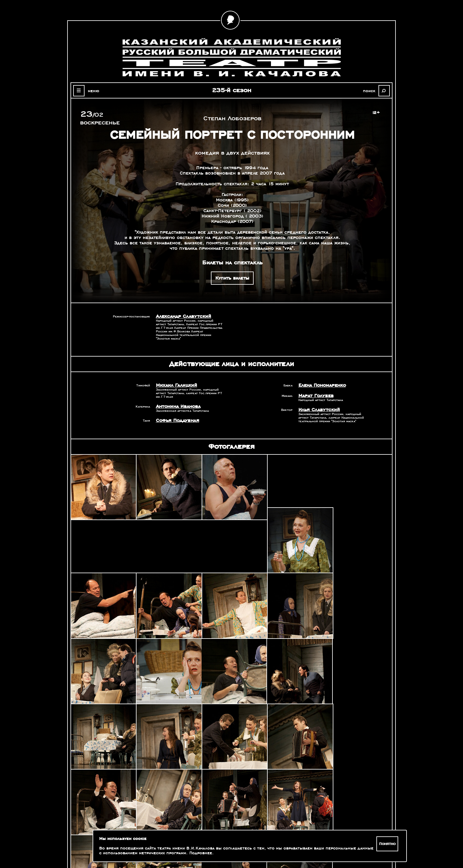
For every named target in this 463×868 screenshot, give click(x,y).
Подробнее (201, 853)
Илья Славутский (318, 410)
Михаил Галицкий (175, 385)
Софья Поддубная (177, 420)
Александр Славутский (182, 316)
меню (92, 91)
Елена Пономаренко (322, 385)
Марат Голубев (315, 396)
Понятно (388, 844)
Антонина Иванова (178, 406)
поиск (371, 91)
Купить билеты (232, 278)
